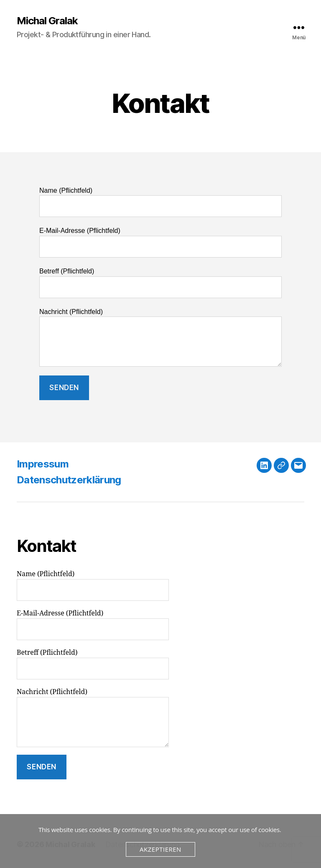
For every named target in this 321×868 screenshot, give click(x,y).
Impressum (43, 464)
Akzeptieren (160, 849)
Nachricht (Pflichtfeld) (160, 338)
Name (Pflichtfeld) (160, 202)
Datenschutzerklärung (69, 480)
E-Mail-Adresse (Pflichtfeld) (160, 242)
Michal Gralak (47, 21)
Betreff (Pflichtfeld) (160, 283)
